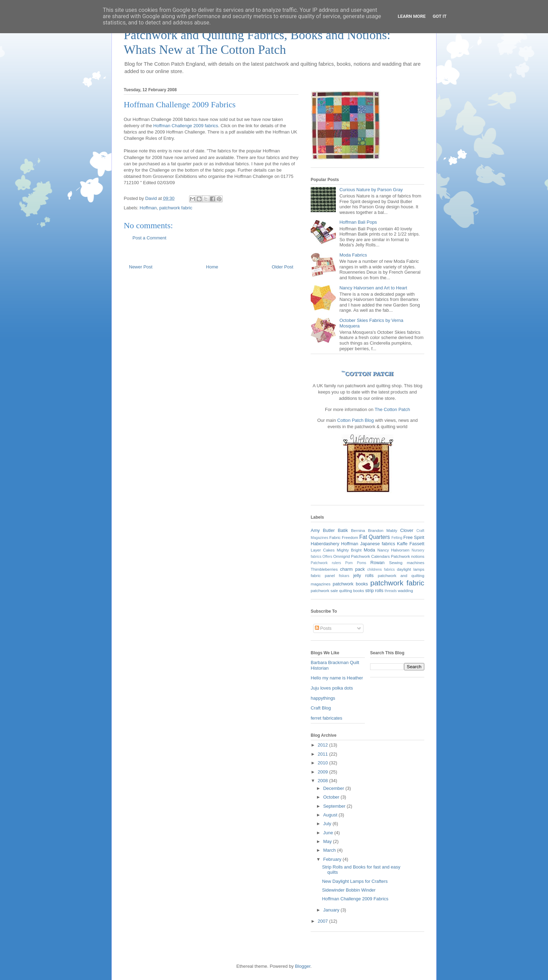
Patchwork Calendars (370, 556)
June (329, 833)
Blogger (303, 966)
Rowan (377, 563)
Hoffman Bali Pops (358, 222)
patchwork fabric (176, 208)
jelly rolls (363, 575)
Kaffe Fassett (411, 544)
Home (212, 267)
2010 (323, 763)
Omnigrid (342, 556)
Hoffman (148, 208)
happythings (323, 698)
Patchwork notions (408, 556)
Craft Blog (321, 708)
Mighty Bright (349, 550)
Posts (323, 628)
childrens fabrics (381, 570)
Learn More (412, 16)
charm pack (352, 569)
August (331, 815)
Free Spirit (414, 537)
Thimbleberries (324, 569)
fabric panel (323, 575)
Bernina (358, 530)
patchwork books (350, 584)
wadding (405, 590)
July (328, 824)
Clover (407, 530)
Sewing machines (407, 563)
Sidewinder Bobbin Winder (349, 890)
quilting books (351, 590)
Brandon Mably (383, 530)
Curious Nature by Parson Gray (371, 190)
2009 (323, 772)
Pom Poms (356, 563)
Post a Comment (149, 238)
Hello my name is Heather (337, 678)
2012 (323, 745)
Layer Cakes (323, 550)
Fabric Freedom (344, 537)
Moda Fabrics (353, 255)
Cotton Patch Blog (356, 420)
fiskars (344, 576)
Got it (440, 16)
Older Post (283, 267)
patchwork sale (324, 590)
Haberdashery (325, 544)
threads (391, 591)
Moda (370, 550)
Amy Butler (323, 530)
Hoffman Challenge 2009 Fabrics (355, 899)
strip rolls (374, 590)
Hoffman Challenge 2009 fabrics (186, 126)
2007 (323, 921)
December (334, 788)
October (332, 797)
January (332, 910)
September (335, 806)
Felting (397, 538)
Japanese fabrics (377, 544)
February (333, 859)
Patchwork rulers (326, 563)
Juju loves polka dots (332, 688)
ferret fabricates (326, 718)
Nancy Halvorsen (394, 550)
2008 (323, 781)
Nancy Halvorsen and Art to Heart (373, 288)
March (330, 850)
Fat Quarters (375, 537)
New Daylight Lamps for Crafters (355, 881)
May (328, 841)
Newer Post (141, 267)
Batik (343, 530)
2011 (323, 754)
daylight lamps (411, 569)
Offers (327, 557)
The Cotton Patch (392, 409)
